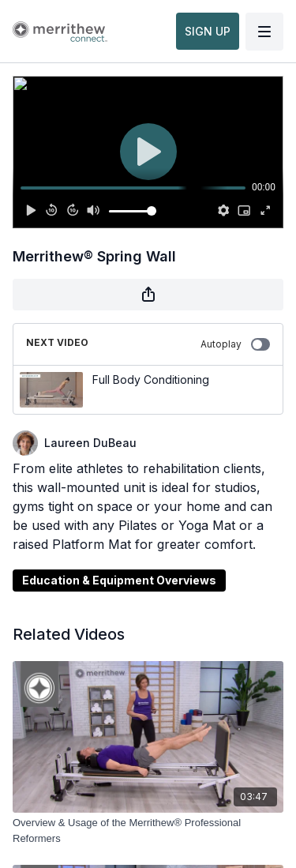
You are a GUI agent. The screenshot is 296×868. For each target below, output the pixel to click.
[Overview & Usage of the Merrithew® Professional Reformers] (148, 830)
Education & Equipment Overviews (119, 580)
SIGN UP (208, 31)
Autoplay (235, 344)
